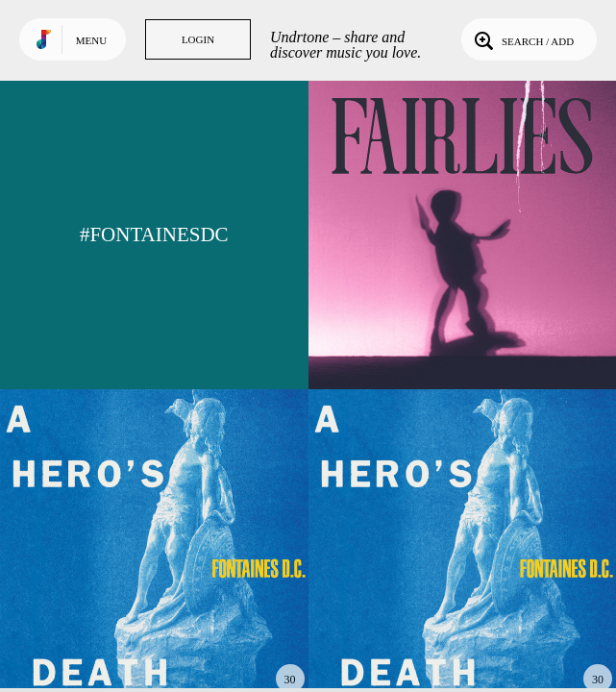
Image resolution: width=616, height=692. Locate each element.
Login (198, 39)
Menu (91, 40)
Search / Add (522, 39)
